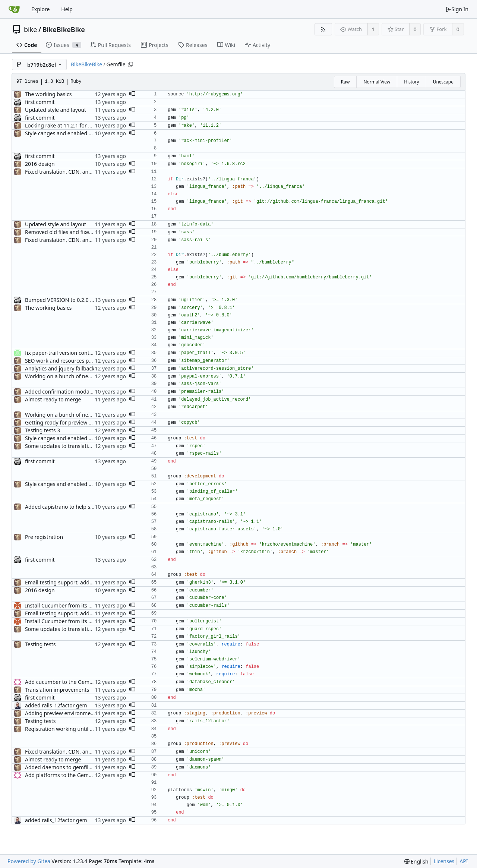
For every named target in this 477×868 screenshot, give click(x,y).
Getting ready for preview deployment (72, 422)
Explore (40, 9)
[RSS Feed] (323, 29)
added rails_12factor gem (56, 705)
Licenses (444, 861)
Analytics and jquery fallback (60, 368)
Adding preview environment (60, 713)
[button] (132, 94)
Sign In (457, 9)
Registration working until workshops (71, 729)
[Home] (14, 9)
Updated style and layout (56, 110)
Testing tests (40, 644)
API (464, 861)
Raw (345, 82)
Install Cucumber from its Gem (62, 605)
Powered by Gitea (29, 861)
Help (67, 9)
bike (30, 29)
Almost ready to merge (53, 399)
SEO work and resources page (61, 361)
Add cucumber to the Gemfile (61, 682)
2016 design (40, 164)
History (411, 82)
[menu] (416, 861)
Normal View (377, 82)
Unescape (443, 82)
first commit (40, 102)
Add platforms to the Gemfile (61, 775)
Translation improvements (57, 690)
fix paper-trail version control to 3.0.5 (70, 353)
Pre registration (44, 537)
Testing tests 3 (42, 430)
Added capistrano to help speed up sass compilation (89, 507)
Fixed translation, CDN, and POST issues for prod (84, 172)
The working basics (48, 94)
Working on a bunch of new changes (70, 376)
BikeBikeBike (64, 29)
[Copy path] (130, 64)
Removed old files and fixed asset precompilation (85, 232)
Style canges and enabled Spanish (66, 133)
